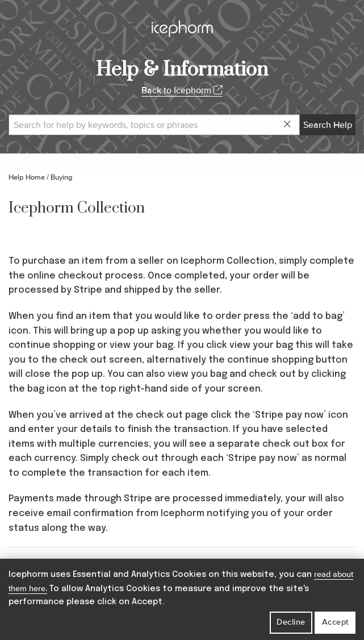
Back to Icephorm (182, 90)
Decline (291, 622)
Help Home (27, 177)
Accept (335, 622)
